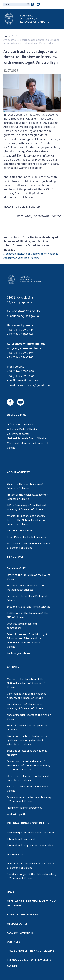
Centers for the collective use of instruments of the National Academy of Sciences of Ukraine (29, 765)
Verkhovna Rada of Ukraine (22, 429)
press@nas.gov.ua (28, 380)
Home (7, 36)
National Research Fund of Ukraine (27, 438)
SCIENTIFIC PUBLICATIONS (23, 914)
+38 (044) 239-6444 (20, 330)
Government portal (18, 434)
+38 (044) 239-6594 (20, 353)
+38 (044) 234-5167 (20, 357)
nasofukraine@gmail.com (33, 385)
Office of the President (20, 424)
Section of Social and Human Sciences (29, 607)
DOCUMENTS (15, 854)
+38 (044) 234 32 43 (26, 311)
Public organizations (18, 653)
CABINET (12, 966)
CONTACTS (13, 942)
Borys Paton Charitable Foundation (27, 537)
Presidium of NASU (18, 568)
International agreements (22, 839)
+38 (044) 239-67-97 (21, 371)
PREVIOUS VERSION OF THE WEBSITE (29, 960)
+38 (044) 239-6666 (20, 334)
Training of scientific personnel (24, 808)
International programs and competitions (30, 845)
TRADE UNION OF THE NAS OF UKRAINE (30, 951)
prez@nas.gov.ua (28, 316)
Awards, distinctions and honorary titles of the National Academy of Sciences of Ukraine (26, 520)
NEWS (10, 892)
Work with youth (16, 814)
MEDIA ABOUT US (17, 924)
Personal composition (19, 530)
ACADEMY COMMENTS (20, 933)
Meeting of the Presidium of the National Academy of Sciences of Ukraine (26, 683)
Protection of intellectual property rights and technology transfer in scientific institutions (27, 740)
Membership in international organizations (31, 832)
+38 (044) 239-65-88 (21, 376)
